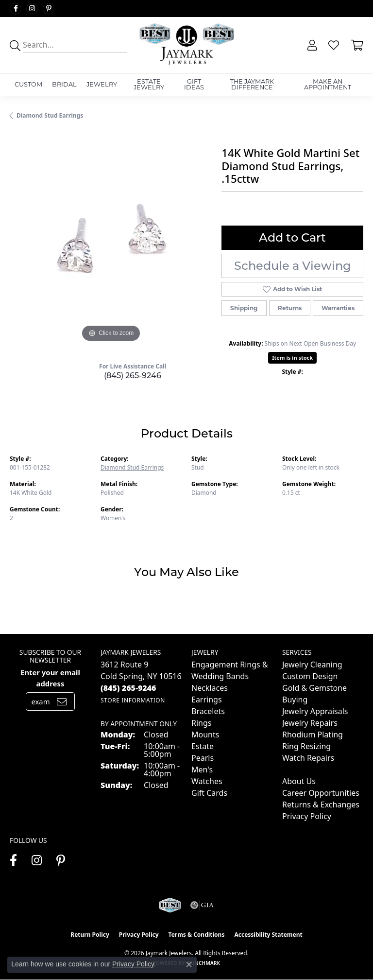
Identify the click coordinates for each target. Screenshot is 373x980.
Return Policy (90, 935)
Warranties (338, 308)
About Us (299, 781)
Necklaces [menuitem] (210, 688)
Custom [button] (28, 84)
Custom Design (310, 676)
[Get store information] (133, 700)
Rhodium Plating (313, 735)
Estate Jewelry (149, 85)
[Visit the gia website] (202, 905)
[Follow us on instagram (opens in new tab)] (32, 9)
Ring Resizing (306, 746)
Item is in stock (292, 358)
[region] (111, 244)
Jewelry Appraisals (315, 711)
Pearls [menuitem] (203, 758)
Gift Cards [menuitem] (209, 793)
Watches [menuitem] (207, 781)
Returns (290, 308)
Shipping (244, 308)
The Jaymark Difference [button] (252, 85)
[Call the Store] (128, 688)
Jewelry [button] (102, 84)
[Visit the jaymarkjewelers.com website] (170, 905)
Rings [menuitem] (201, 723)
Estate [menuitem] (203, 746)
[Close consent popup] (189, 964)
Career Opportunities (321, 793)
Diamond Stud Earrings (50, 115)
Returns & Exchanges (321, 805)
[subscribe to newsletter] (62, 701)
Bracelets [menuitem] (208, 711)
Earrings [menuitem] (207, 700)
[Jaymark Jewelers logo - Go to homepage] (186, 45)
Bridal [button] (64, 84)
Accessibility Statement (268, 935)
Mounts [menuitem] (205, 735)
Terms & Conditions (197, 935)
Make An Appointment (328, 85)
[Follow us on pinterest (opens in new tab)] (49, 9)
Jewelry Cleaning (312, 665)
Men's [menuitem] (202, 770)
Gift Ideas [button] (194, 85)
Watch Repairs (308, 758)
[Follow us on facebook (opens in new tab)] (16, 9)
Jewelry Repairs (310, 723)
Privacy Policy (307, 816)
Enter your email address (50, 678)
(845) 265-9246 (133, 376)
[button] (311, 45)
